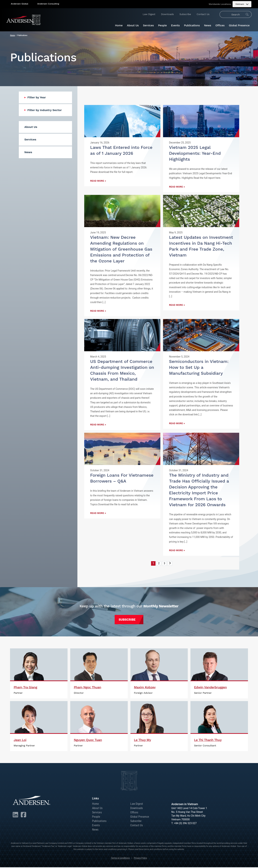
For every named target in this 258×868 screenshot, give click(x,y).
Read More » (98, 181)
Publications (99, 822)
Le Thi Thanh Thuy (208, 741)
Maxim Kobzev (145, 688)
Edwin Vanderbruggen (210, 688)
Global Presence (140, 817)
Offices (134, 813)
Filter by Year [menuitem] (37, 97)
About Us (97, 809)
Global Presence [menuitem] (239, 25)
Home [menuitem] (119, 25)
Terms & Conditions (120, 859)
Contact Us (203, 14)
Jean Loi (20, 741)
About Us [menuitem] (133, 25)
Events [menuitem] (175, 25)
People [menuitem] (162, 25)
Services (97, 813)
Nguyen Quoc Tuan (88, 741)
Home (12, 35)
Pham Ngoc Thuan (88, 688)
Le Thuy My (143, 741)
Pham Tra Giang (25, 688)
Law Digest (149, 14)
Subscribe (185, 14)
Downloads (167, 14)
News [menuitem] (208, 25)
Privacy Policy (140, 859)
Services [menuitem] (148, 25)
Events (96, 826)
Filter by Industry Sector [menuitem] (45, 110)
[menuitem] (242, 4)
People (96, 817)
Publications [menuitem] (192, 25)
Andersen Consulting (48, 4)
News (95, 830)
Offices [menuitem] (220, 25)
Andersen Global (20, 4)
